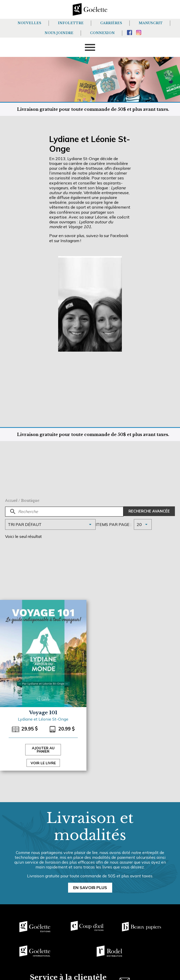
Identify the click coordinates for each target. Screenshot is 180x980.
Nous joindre (59, 33)
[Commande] (50, 524)
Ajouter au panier (43, 750)
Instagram (70, 241)
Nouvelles (29, 23)
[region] (66, 942)
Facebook (119, 236)
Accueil (11, 500)
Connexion (102, 33)
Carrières (111, 23)
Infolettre (71, 23)
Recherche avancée (149, 511)
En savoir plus (90, 888)
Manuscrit (151, 23)
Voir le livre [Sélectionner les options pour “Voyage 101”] (43, 763)
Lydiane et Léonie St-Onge (43, 719)
